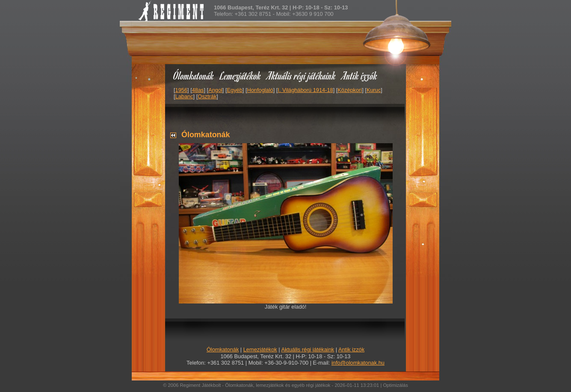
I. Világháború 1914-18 (305, 90)
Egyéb (235, 90)
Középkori (350, 90)
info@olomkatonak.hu (358, 363)
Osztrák (207, 96)
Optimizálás (395, 385)
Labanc (184, 96)
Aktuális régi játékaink (302, 75)
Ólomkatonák (194, 75)
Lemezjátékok (241, 75)
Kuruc (374, 90)
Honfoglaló (260, 90)
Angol (215, 90)
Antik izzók (360, 75)
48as (198, 90)
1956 (181, 90)
